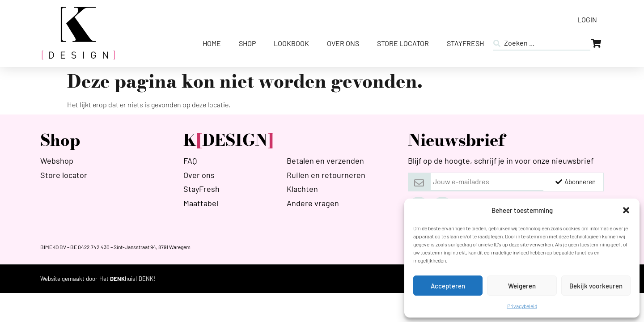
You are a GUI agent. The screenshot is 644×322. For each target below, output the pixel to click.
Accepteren (448, 286)
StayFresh (465, 43)
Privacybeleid (522, 306)
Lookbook (291, 43)
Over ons (343, 43)
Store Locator (403, 43)
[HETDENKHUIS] (127, 279)
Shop (247, 43)
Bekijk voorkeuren (596, 286)
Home (212, 43)
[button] (626, 210)
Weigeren (522, 286)
